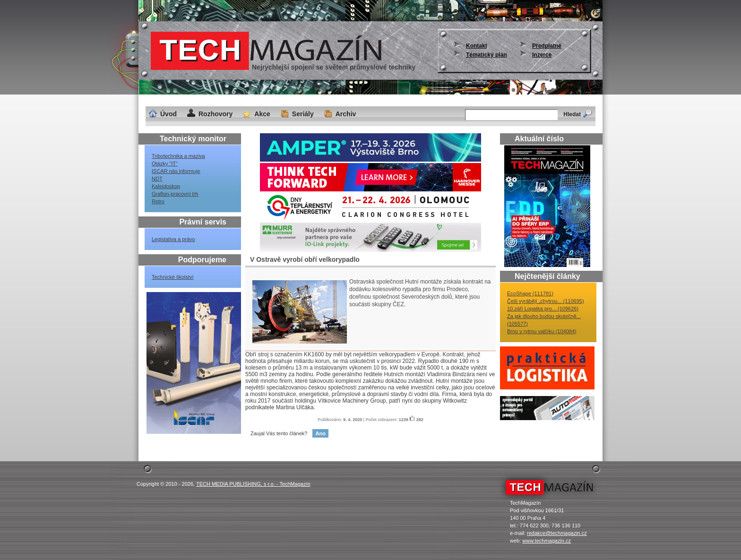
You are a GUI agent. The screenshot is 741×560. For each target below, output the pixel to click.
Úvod (168, 114)
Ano (320, 433)
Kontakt (477, 46)
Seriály (303, 114)
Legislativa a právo (173, 239)
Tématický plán (487, 55)
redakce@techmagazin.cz (557, 533)
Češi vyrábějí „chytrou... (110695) (546, 301)
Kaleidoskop (166, 186)
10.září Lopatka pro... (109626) (543, 309)
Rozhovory (215, 114)
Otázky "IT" (165, 164)
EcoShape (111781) (530, 293)
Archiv (346, 114)
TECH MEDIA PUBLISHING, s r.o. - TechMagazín (253, 484)
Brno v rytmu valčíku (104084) (542, 331)
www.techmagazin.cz (547, 541)
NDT (157, 179)
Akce (262, 114)
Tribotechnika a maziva (178, 156)
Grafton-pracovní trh (175, 194)
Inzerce (542, 55)
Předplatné (547, 46)
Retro (158, 201)
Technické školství (173, 277)
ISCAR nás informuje (176, 171)
